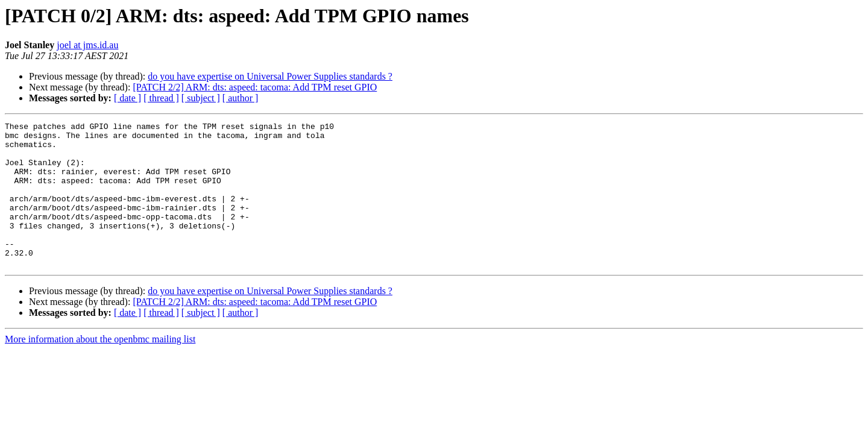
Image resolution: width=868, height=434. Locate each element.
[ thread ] (161, 98)
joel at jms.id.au (87, 45)
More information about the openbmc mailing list (100, 368)
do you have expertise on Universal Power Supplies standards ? (270, 76)
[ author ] (241, 98)
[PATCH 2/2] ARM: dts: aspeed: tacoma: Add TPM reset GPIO (255, 87)
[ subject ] (201, 98)
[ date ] (127, 98)
